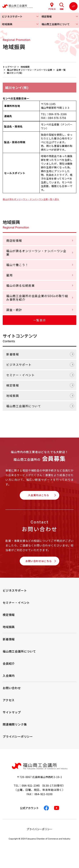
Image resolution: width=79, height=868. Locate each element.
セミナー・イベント (20, 375)
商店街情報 (14, 240)
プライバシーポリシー (18, 740)
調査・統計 (14, 310)
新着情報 (13, 354)
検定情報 (13, 385)
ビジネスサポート (19, 365)
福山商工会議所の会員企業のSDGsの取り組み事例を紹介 (37, 298)
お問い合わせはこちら (38, 563)
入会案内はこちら (38, 496)
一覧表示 (39, 320)
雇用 (9, 275)
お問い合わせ (12, 691)
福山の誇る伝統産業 (20, 285)
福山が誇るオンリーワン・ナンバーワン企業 (36, 253)
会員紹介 (9, 667)
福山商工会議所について (24, 406)
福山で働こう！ (17, 265)
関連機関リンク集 (15, 727)
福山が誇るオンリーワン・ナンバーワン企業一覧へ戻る (36, 199)
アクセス (9, 703)
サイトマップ (12, 715)
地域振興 (13, 396)
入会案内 (9, 679)
